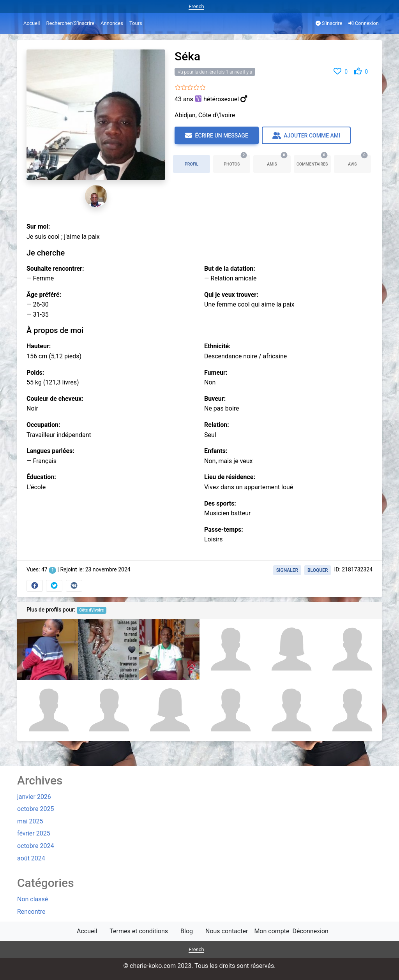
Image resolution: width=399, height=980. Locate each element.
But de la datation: (230, 269)
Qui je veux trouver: (231, 295)
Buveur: (215, 399)
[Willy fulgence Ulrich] (108, 650)
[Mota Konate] (108, 710)
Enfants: (216, 451)
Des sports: (220, 503)
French (196, 6)
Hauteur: (39, 346)
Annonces (112, 23)
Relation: (217, 425)
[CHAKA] (230, 650)
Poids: (35, 373)
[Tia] (291, 710)
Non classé (33, 899)
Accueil (32, 23)
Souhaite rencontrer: (55, 269)
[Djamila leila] (169, 710)
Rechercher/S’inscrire (70, 23)
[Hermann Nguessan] (351, 650)
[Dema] (169, 650)
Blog (187, 931)
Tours (136, 23)
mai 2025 (30, 821)
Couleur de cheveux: (55, 399)
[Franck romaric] (48, 710)
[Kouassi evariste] (291, 650)
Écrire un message (217, 136)
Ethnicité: (217, 346)
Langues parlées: (50, 451)
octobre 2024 (35, 846)
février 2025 (34, 833)
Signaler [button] (287, 570)
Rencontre (31, 912)
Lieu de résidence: (230, 477)
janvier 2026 (34, 797)
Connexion (364, 23)
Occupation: (43, 425)
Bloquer (318, 570)
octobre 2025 (35, 809)
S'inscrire (329, 23)
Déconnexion (311, 931)
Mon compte (272, 931)
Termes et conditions (139, 931)
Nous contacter (227, 931)
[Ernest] (230, 710)
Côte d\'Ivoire (91, 610)
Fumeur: (216, 373)
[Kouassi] (48, 650)
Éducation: (41, 477)
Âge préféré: (44, 295)
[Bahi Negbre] (351, 710)
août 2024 (31, 858)
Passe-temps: (224, 530)
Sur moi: (38, 226)
